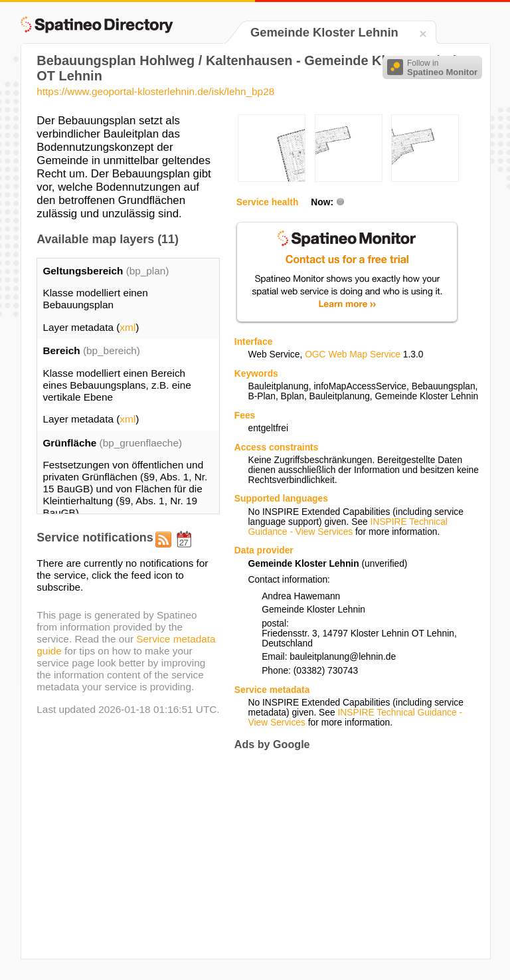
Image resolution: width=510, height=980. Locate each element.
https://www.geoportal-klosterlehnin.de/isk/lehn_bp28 (155, 91)
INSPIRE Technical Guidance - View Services (347, 527)
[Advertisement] (346, 854)
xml (127, 327)
